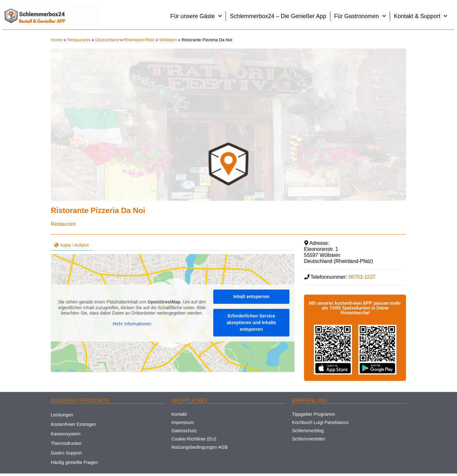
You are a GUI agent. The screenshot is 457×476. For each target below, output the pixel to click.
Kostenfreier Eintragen (73, 424)
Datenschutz (184, 431)
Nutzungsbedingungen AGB (200, 447)
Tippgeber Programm (313, 414)
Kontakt (179, 414)
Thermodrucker (66, 443)
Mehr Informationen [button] (132, 324)
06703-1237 (362, 277)
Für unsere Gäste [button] (196, 16)
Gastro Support (66, 453)
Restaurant (63, 224)
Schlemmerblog (308, 431)
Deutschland (107, 40)
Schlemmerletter (309, 439)
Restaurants (79, 40)
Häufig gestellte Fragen (74, 462)
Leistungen (62, 415)
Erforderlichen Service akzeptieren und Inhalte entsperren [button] (251, 323)
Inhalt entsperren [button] (251, 297)
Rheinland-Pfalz (139, 40)
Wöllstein (168, 40)
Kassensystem (66, 434)
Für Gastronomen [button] (360, 16)
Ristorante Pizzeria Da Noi (98, 210)
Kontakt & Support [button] (421, 16)
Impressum (183, 422)
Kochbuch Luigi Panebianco (320, 422)
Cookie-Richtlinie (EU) (194, 439)
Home (56, 40)
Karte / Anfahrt (72, 245)
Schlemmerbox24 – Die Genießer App (278, 16)
